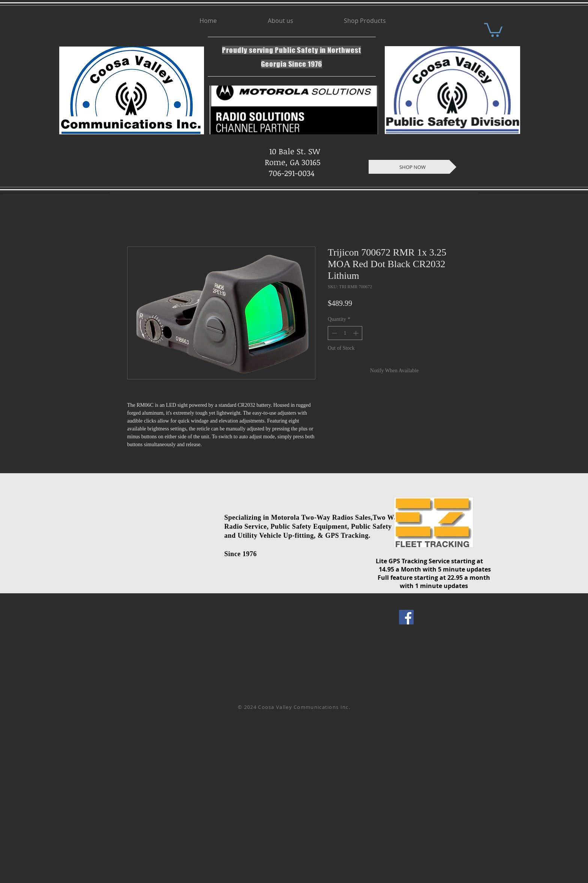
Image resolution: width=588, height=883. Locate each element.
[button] (493, 29)
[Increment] (356, 333)
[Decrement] (334, 333)
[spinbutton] (345, 333)
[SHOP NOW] (412, 167)
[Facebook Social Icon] (406, 617)
